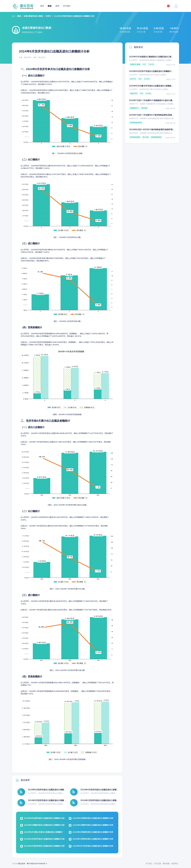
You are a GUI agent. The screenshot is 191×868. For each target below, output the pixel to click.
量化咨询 (22, 863)
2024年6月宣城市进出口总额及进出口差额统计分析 (93, 832)
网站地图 (166, 863)
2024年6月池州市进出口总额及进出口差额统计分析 (44, 846)
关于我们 (149, 863)
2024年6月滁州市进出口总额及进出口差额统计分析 (93, 825)
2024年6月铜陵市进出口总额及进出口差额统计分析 (44, 825)
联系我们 (175, 863)
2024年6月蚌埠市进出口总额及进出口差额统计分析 (93, 839)
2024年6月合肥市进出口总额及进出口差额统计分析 (44, 818)
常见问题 (158, 863)
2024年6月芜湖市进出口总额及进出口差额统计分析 (93, 818)
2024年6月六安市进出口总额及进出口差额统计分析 (93, 846)
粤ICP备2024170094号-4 (37, 863)
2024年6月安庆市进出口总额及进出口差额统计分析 (44, 839)
